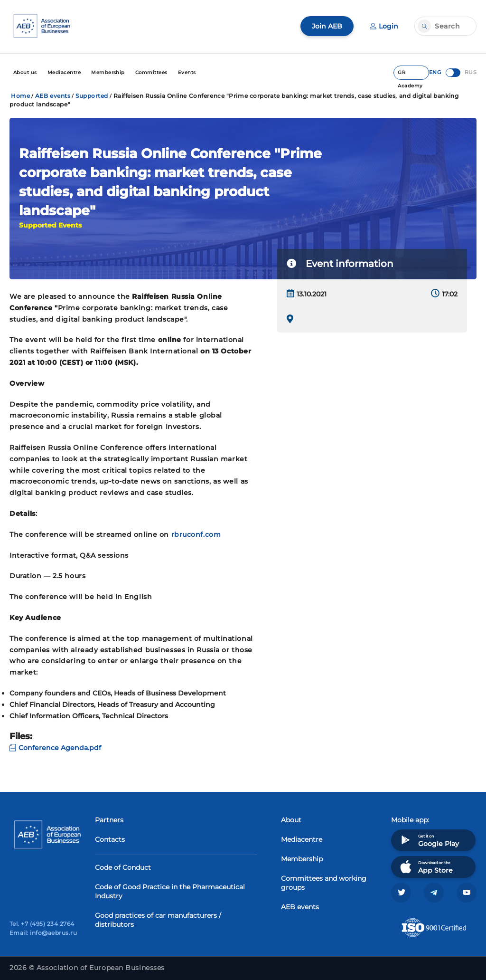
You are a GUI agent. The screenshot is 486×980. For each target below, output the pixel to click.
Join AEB (327, 26)
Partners (109, 820)
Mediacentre (302, 839)
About (291, 820)
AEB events (53, 96)
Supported (92, 96)
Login (384, 26)
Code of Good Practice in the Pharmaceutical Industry (170, 891)
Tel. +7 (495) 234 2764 (42, 924)
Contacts (110, 839)
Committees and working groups (324, 883)
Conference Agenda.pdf (55, 748)
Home (20, 96)
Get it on (429, 840)
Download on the (425, 867)
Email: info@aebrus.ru (43, 933)
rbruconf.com (196, 534)
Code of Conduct (123, 867)
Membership (302, 859)
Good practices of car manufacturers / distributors (158, 920)
